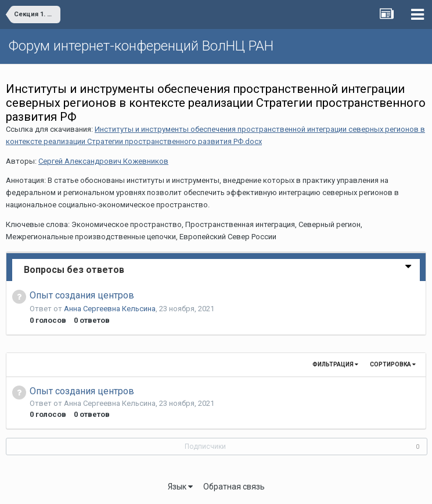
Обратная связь (234, 487)
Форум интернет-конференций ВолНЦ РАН (141, 46)
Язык (180, 487)
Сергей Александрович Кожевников (103, 161)
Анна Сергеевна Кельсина (110, 309)
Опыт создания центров (82, 295)
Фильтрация (335, 364)
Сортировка (393, 364)
